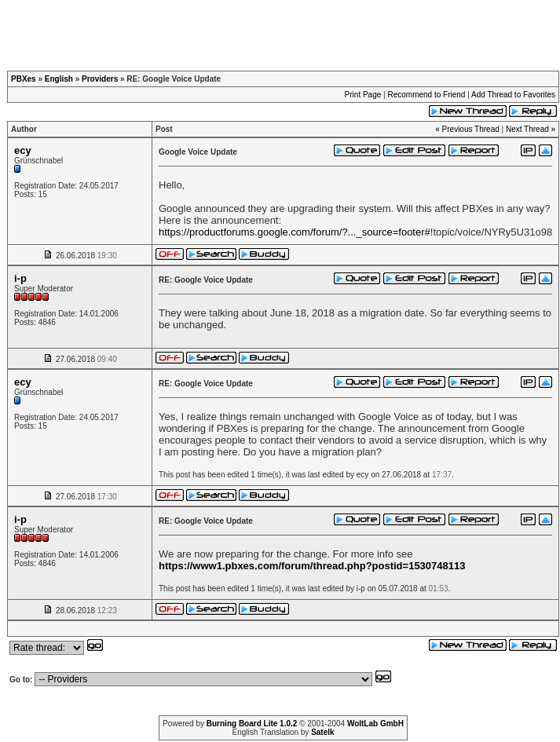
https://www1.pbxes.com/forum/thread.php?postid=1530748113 (312, 566)
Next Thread (527, 129)
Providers (100, 79)
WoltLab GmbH (375, 724)
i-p (20, 278)
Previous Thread (471, 129)
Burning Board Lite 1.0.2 (252, 724)
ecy (23, 150)
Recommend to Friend (426, 95)
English (59, 79)
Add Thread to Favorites (513, 95)
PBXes (24, 79)
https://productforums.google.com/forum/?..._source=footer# (295, 232)
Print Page (363, 95)
